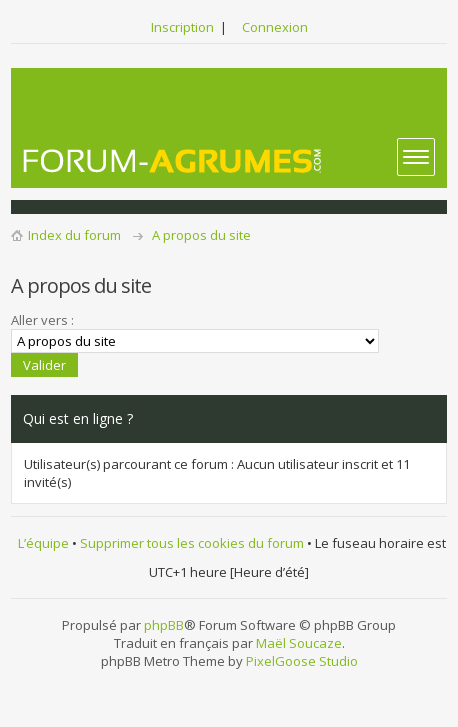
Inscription (182, 27)
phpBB (164, 625)
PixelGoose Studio (302, 661)
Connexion (275, 27)
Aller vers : (42, 320)
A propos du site (201, 235)
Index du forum (74, 235)
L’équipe (43, 543)
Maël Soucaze (299, 643)
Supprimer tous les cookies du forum (192, 543)
